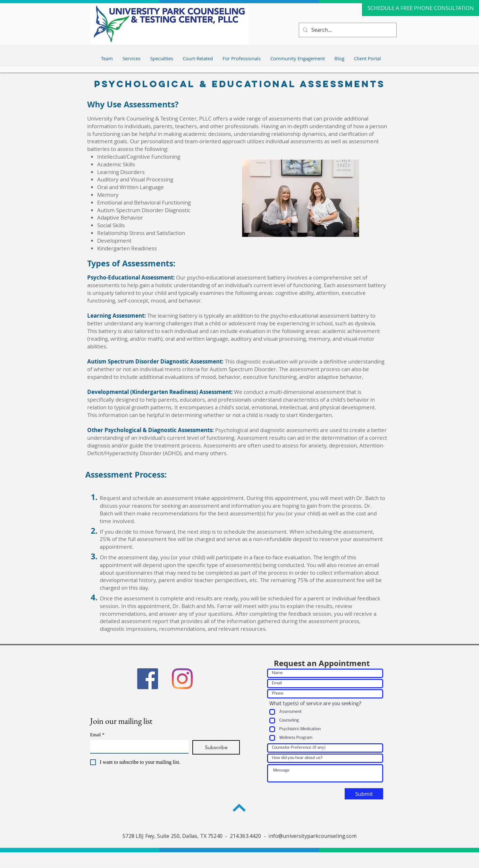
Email (97, 735)
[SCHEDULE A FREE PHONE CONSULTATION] (420, 8)
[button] (242, 58)
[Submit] (364, 794)
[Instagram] (182, 679)
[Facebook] (148, 679)
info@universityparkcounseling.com (312, 836)
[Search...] (347, 30)
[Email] (137, 747)
